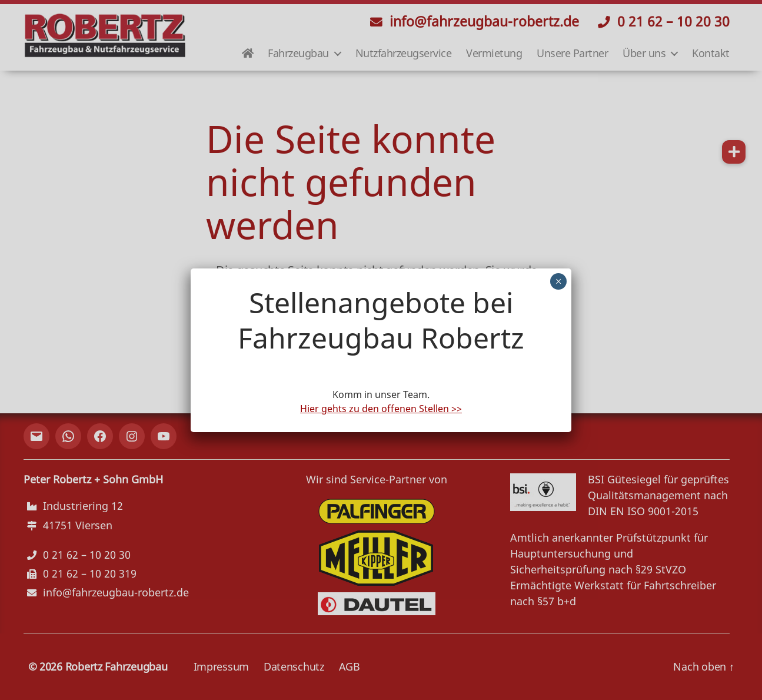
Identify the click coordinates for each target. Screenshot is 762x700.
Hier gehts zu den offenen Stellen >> (381, 409)
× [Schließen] (559, 281)
